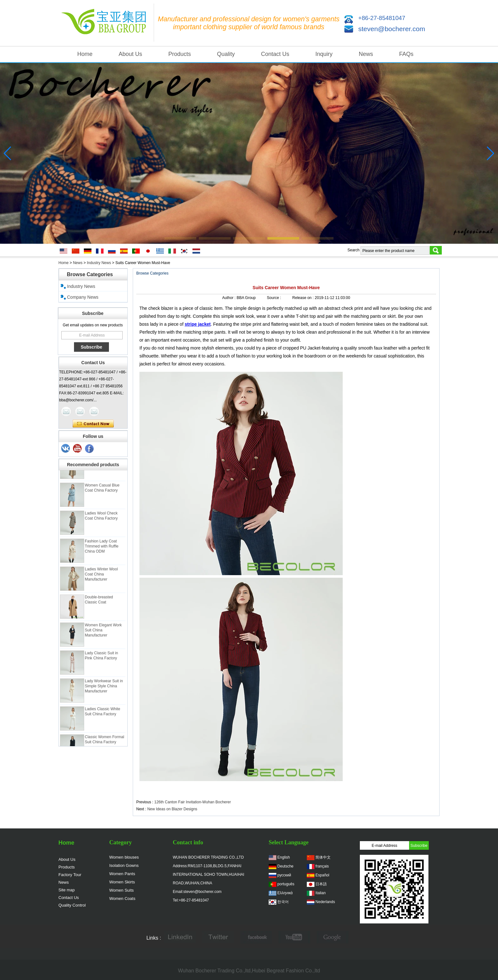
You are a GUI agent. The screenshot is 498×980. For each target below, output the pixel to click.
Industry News (99, 263)
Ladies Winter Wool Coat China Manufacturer (101, 578)
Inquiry (324, 54)
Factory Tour (70, 875)
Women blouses (124, 857)
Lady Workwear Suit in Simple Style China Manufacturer (104, 690)
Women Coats (122, 898)
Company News (83, 297)
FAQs (406, 54)
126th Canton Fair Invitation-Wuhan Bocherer (193, 802)
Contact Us (275, 54)
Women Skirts (122, 882)
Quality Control (72, 905)
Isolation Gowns (124, 865)
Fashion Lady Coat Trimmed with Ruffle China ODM (102, 550)
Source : (274, 298)
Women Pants (122, 874)
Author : (229, 298)
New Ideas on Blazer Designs (172, 809)
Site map (67, 890)
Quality (226, 54)
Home (85, 54)
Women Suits (121, 890)
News (366, 54)
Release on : (303, 298)
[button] (180, 238)
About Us (131, 54)
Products (180, 54)
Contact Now (93, 424)
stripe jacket (198, 324)
